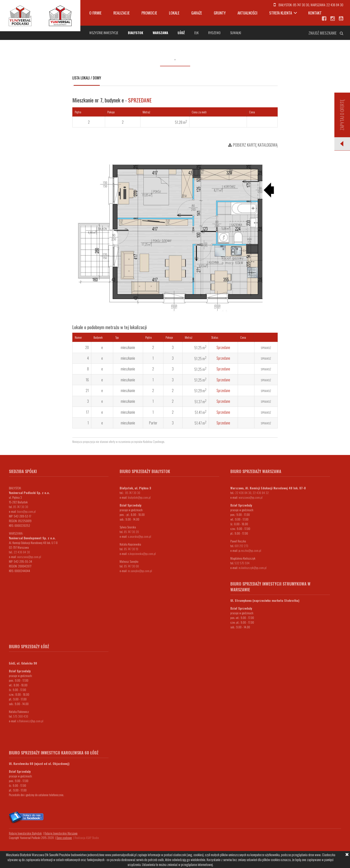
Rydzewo (214, 33)
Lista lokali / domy (87, 78)
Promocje (149, 13)
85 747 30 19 (131, 549)
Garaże (197, 13)
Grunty (220, 13)
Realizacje (122, 13)
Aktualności (247, 13)
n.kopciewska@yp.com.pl (142, 553)
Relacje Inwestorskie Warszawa (61, 833)
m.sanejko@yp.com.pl (140, 571)
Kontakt (315, 13)
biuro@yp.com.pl (26, 511)
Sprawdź (266, 348)
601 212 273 (241, 546)
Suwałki (236, 33)
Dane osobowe (64, 838)
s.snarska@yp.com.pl (140, 536)
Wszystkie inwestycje (104, 33)
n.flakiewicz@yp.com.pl (30, 721)
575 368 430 (21, 716)
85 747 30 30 (301, 5)
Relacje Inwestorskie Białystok (25, 833)
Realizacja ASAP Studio (87, 838)
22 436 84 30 (335, 5)
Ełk (197, 33)
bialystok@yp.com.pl (139, 497)
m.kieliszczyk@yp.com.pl (253, 568)
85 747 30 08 (131, 566)
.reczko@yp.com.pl (251, 550)
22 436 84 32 (261, 493)
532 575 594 (242, 563)
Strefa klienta (281, 13)
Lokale (174, 13)
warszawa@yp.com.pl (29, 557)
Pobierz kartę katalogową (253, 145)
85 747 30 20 (131, 532)
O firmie (95, 13)
